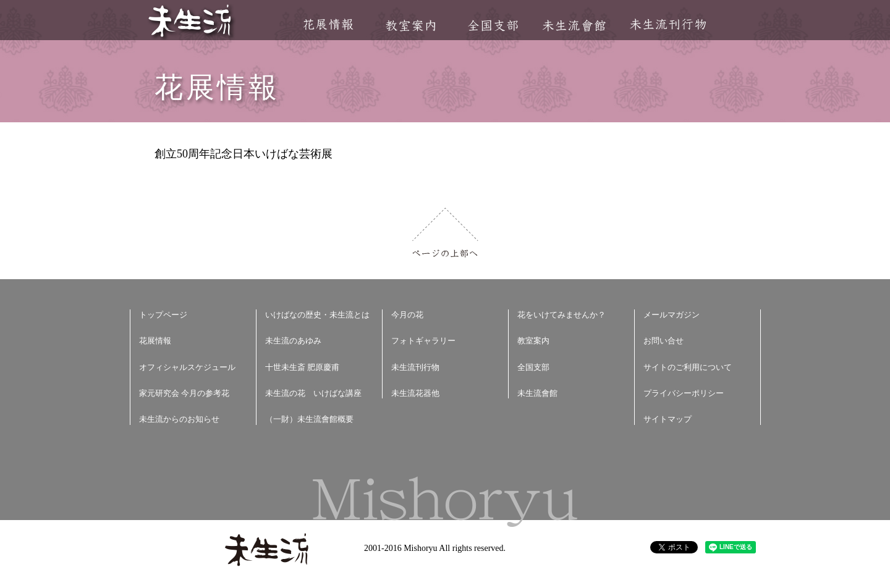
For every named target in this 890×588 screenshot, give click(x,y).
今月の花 (407, 315)
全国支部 (493, 26)
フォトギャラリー (423, 341)
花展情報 (328, 24)
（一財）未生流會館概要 (309, 419)
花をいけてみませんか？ (562, 315)
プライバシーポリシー (684, 393)
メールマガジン (672, 315)
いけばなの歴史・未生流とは (317, 315)
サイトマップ (667, 419)
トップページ (163, 315)
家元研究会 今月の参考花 (184, 393)
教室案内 (410, 26)
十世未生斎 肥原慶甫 (302, 367)
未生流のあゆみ (293, 341)
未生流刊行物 (668, 24)
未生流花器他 (415, 393)
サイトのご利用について (688, 367)
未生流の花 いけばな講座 (313, 393)
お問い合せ (663, 341)
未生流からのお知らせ (179, 419)
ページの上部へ (445, 233)
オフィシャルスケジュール (187, 367)
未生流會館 (574, 26)
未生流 (191, 22)
